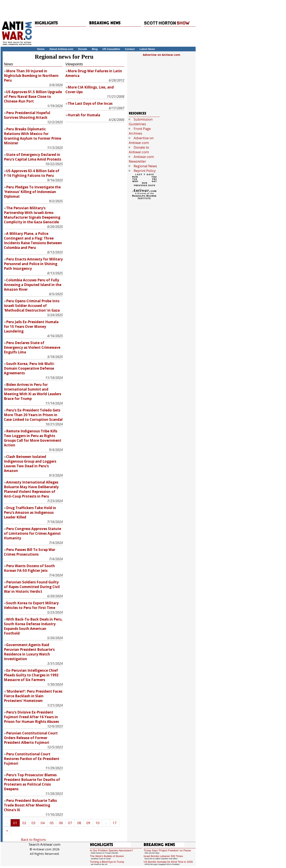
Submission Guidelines (141, 122)
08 (79, 823)
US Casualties (111, 49)
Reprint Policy (145, 171)
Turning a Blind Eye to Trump (107, 862)
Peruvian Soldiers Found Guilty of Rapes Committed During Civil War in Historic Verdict (32, 587)
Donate (82, 49)
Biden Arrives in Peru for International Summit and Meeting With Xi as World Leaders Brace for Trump (32, 392)
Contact (130, 49)
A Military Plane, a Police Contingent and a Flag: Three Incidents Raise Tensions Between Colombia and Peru (33, 241)
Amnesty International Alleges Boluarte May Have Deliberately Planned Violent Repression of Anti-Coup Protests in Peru (31, 489)
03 (34, 823)
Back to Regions (33, 839)
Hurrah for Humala (84, 115)
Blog (95, 49)
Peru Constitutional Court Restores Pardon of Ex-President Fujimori (32, 759)
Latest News (147, 49)
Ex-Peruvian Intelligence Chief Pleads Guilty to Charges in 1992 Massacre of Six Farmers (31, 675)
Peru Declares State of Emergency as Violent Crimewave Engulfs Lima (32, 347)
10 (97, 823)
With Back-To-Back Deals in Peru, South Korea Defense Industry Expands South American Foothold (33, 626)
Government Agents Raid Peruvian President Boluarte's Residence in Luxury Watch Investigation (29, 652)
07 (70, 823)
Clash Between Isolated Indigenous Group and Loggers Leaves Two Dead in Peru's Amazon (30, 464)
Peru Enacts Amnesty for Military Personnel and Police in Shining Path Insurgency (33, 264)
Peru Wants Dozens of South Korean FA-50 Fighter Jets (29, 568)
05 (52, 823)
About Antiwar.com (61, 49)
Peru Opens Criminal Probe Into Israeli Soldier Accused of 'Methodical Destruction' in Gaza (32, 306)
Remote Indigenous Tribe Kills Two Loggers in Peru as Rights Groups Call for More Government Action (33, 438)
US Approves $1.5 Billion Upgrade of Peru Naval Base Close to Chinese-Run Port (33, 97)
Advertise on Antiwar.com (161, 55)
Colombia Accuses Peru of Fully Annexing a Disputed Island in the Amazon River (33, 285)
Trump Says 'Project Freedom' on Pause (167, 850)
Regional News (145, 166)
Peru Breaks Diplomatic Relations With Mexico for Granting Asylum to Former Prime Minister (32, 136)
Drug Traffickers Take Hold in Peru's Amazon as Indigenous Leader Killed (30, 512)
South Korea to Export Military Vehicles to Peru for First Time (31, 605)
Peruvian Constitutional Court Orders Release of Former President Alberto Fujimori (31, 738)
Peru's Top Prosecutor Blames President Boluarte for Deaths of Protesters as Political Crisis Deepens (32, 782)
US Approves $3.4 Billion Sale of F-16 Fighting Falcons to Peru (32, 173)
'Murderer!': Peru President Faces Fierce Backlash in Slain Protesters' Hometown (33, 696)
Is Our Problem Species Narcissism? (112, 850)
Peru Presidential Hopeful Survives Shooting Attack (27, 115)
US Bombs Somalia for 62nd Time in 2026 (168, 862)
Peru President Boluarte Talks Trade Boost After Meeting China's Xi (30, 805)
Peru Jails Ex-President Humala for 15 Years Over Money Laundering (31, 327)
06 (61, 823)
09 (88, 823)
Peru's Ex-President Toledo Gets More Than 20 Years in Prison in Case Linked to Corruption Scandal (33, 415)
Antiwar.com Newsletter (141, 159)
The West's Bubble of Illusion (107, 856)
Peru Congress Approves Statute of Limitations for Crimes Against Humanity (32, 533)
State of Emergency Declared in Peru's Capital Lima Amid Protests (32, 157)
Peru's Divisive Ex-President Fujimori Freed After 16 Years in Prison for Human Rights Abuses (31, 717)
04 (43, 823)
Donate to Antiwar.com (139, 150)
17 (115, 823)
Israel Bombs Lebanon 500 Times (163, 856)
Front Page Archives (140, 131)
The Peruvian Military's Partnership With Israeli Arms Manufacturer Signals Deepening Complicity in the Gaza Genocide (32, 215)
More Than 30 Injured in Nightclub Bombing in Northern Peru (31, 76)
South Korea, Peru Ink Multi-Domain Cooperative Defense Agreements (29, 368)
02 (24, 823)
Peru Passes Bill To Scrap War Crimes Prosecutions (30, 552)
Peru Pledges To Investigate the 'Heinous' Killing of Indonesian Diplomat (32, 192)
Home (41, 49)
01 (15, 823)
